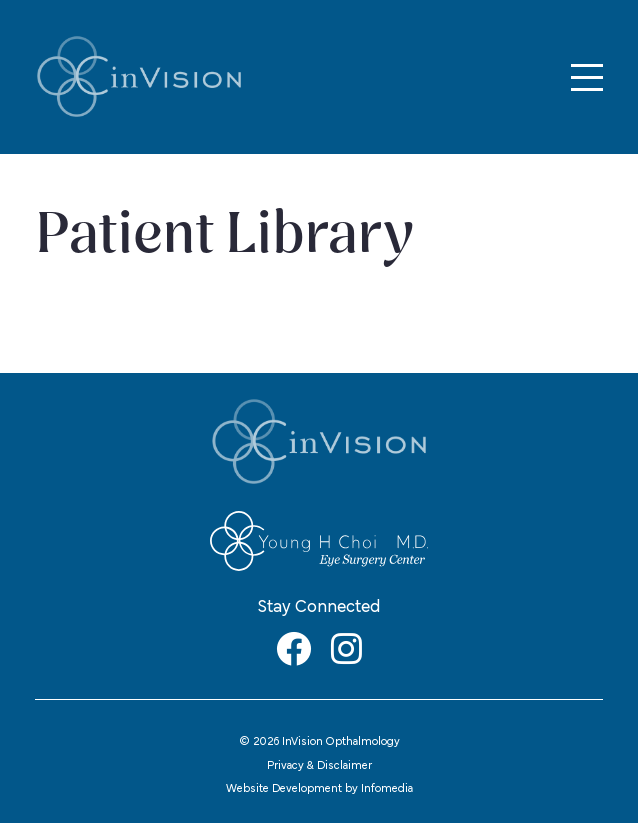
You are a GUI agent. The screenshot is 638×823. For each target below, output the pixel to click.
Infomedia (387, 789)
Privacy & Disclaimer (319, 766)
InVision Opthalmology (139, 77)
